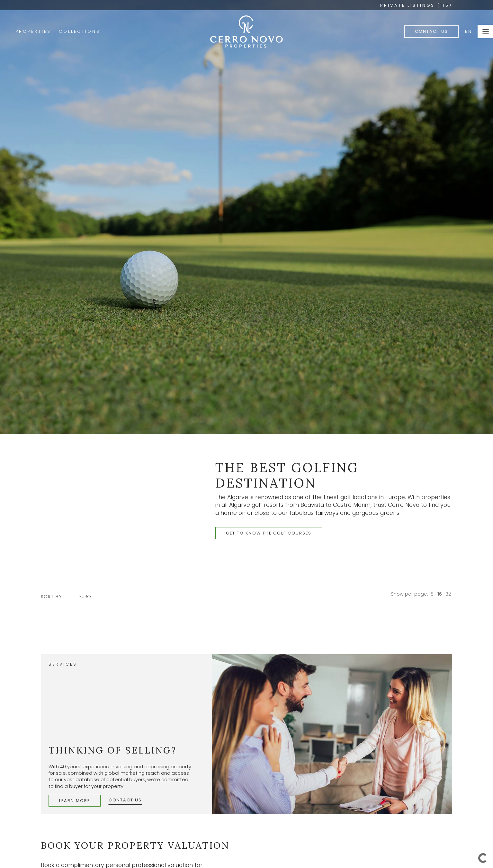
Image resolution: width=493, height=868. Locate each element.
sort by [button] (51, 597)
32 (448, 594)
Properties (33, 31)
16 (440, 594)
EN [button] (469, 31)
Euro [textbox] (85, 597)
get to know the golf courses (269, 533)
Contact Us (431, 31)
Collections (80, 31)
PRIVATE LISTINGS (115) (416, 5)
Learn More (75, 801)
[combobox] (88, 597)
